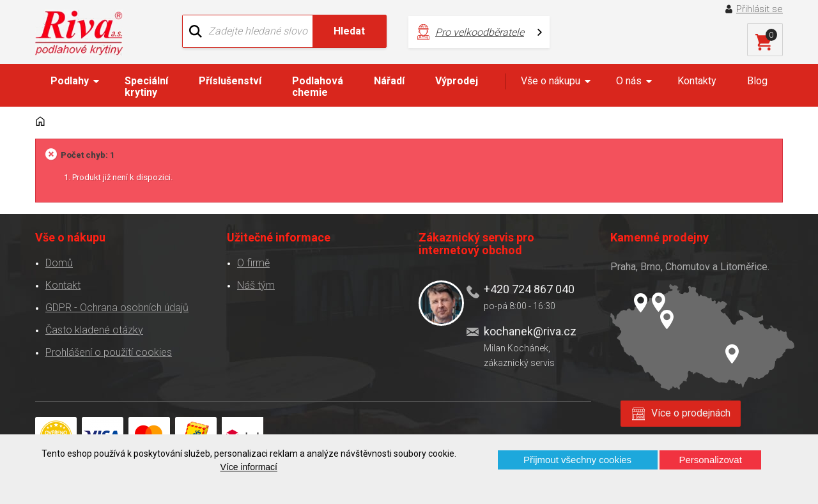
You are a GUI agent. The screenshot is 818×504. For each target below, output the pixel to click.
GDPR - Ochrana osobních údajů (117, 308)
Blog (757, 81)
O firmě (253, 263)
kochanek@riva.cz (530, 331)
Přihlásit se (760, 9)
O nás (629, 81)
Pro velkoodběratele (480, 32)
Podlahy (70, 81)
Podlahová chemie (318, 87)
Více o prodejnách (691, 413)
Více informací (249, 467)
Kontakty (697, 81)
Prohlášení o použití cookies (109, 352)
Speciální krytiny (146, 87)
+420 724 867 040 (529, 289)
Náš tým (256, 285)
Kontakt (63, 285)
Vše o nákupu (551, 81)
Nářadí (389, 81)
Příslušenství (230, 81)
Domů (59, 263)
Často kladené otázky (94, 330)
